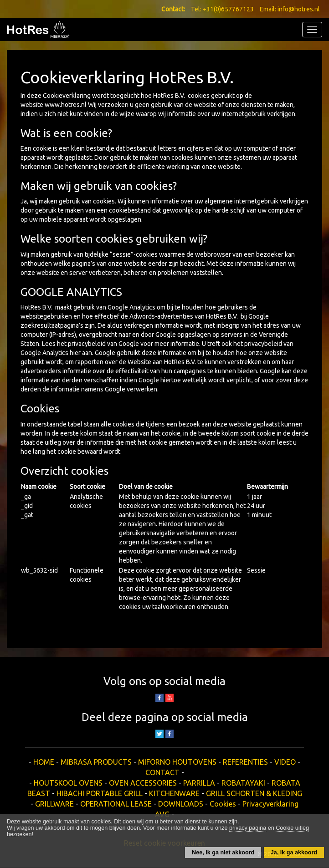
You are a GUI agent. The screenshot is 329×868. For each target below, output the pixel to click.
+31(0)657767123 (228, 9)
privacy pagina (248, 828)
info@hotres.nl (299, 9)
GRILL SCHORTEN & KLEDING (254, 793)
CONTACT (162, 772)
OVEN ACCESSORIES (143, 783)
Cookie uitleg (292, 828)
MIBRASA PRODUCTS (96, 762)
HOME (44, 762)
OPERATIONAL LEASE (116, 804)
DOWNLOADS (181, 804)
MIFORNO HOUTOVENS (177, 762)
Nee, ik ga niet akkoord (223, 853)
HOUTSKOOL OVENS (68, 783)
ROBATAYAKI (243, 783)
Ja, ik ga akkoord (294, 853)
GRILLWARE (54, 804)
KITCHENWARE (174, 793)
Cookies (223, 804)
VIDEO (285, 762)
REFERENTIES (245, 762)
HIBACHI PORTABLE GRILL (100, 793)
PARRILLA (199, 783)
